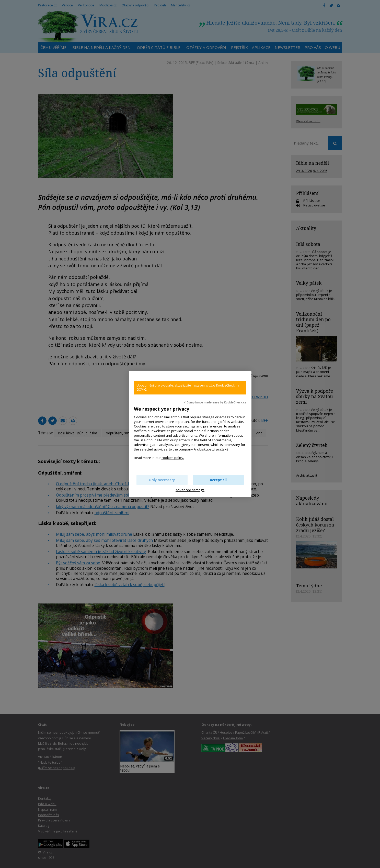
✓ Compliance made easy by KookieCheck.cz (215, 402)
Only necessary (162, 480)
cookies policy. (173, 458)
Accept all (218, 480)
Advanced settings (190, 490)
